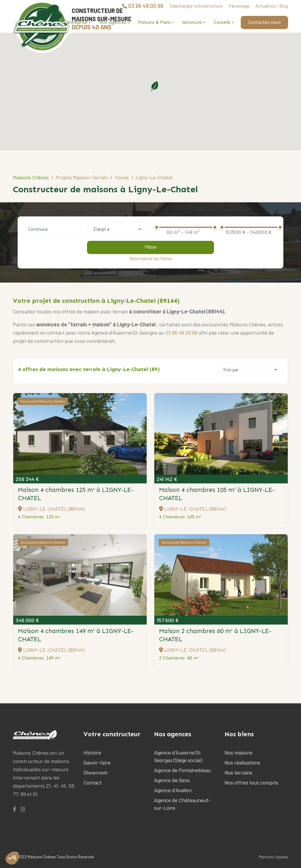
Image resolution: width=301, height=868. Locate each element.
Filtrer (151, 247)
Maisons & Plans (154, 22)
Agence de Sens (172, 780)
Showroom (95, 772)
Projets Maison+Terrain (82, 177)
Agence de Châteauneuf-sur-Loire (182, 804)
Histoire (92, 752)
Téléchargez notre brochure (196, 6)
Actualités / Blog (272, 6)
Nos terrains (238, 772)
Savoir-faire (97, 762)
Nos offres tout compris (251, 782)
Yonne (122, 177)
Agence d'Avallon (173, 790)
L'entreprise (75, 22)
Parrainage (239, 6)
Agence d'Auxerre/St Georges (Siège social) (178, 756)
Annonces (192, 22)
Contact (93, 782)
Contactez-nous (264, 22)
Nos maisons (239, 752)
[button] (154, 86)
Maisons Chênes (31, 177)
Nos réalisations (242, 762)
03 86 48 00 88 (181, 333)
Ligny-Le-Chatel (154, 177)
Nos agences (113, 22)
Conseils (222, 22)
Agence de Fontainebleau (182, 770)
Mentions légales (273, 857)
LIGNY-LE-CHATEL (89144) (51, 509)
